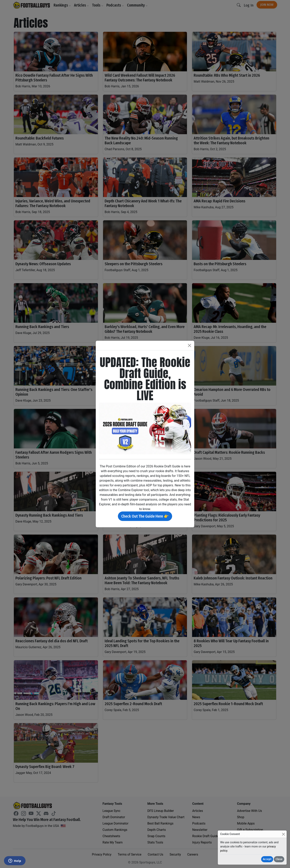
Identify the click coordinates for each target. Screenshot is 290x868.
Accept (267, 859)
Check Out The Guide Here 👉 (145, 516)
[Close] (283, 834)
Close (279, 859)
